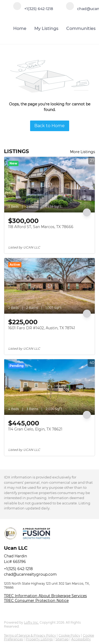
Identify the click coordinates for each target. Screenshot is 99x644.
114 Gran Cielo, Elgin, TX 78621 (35, 429)
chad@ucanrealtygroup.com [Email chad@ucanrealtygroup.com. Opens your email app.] (30, 574)
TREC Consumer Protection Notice (36, 601)
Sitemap (62, 639)
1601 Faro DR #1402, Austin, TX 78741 (42, 328)
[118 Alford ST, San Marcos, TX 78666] (49, 185)
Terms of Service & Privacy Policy (30, 635)
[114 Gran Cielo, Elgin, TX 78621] (49, 387)
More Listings (82, 152)
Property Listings (39, 639)
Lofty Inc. (31, 622)
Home (20, 28)
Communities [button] (81, 28)
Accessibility (81, 639)
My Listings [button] (46, 28)
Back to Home (49, 126)
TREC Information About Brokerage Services (45, 596)
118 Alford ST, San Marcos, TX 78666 (41, 227)
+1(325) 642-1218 (18, 569)
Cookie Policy (69, 635)
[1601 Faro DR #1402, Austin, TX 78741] (49, 286)
